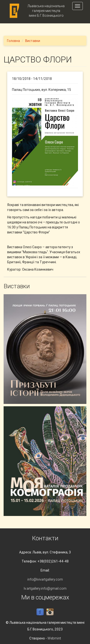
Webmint (54, 638)
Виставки (33, 41)
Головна (13, 41)
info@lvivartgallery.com (45, 579)
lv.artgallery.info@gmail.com (45, 588)
